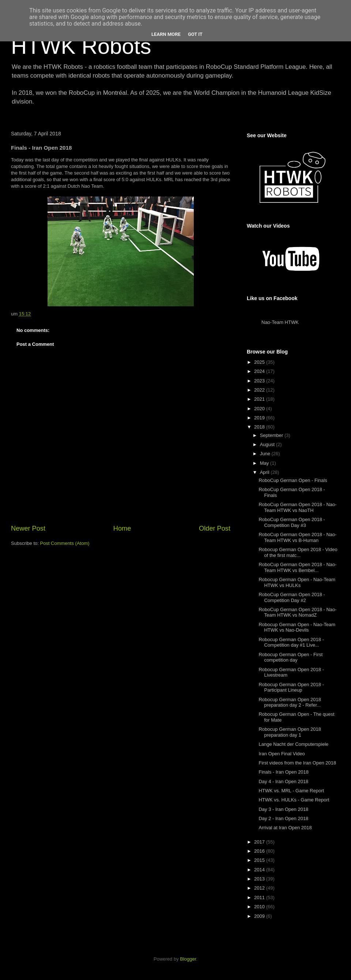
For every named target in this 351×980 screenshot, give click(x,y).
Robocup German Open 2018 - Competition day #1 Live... (291, 642)
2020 (260, 409)
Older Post (215, 528)
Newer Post (28, 528)
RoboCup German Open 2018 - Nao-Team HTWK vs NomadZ (297, 612)
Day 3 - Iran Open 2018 (283, 809)
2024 (260, 371)
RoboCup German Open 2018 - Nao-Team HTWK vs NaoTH (297, 507)
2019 (260, 418)
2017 (260, 842)
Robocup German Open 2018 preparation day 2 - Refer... (290, 702)
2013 (260, 879)
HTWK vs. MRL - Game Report (291, 791)
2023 (260, 381)
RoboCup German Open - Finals (293, 480)
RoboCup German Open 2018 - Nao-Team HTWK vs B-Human (297, 537)
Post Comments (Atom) (65, 543)
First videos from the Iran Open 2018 (297, 763)
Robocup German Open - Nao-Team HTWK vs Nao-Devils (297, 627)
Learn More (166, 34)
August (268, 444)
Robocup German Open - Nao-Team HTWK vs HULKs (297, 582)
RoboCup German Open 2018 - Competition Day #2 (292, 597)
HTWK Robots (81, 46)
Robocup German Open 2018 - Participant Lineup (291, 687)
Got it (195, 34)
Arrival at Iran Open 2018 (285, 828)
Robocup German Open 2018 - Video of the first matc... (298, 552)
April (265, 472)
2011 (260, 897)
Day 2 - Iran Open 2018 (283, 818)
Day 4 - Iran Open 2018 (283, 781)
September (272, 435)
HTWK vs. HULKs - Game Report (294, 800)
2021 (260, 399)
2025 (260, 362)
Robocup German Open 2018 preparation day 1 (290, 732)
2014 (260, 870)
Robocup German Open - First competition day (290, 657)
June (266, 454)
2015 (260, 860)
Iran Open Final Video (282, 754)
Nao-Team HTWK (280, 322)
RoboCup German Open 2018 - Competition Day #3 (292, 522)
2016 (260, 851)
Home (122, 528)
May (265, 463)
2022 (260, 390)
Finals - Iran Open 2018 (284, 772)
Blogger (188, 959)
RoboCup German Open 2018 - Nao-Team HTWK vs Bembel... (297, 567)
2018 (260, 427)
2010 (260, 907)
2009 (260, 916)
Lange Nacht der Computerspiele (293, 744)
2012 (260, 888)
